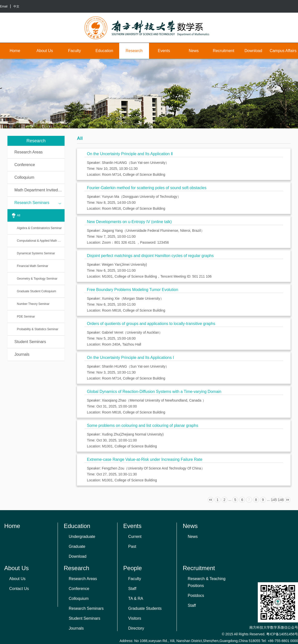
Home (15, 51)
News (194, 51)
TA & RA (136, 599)
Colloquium (24, 177)
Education (104, 51)
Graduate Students (145, 608)
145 (274, 500)
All (19, 215)
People (132, 568)
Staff (132, 589)
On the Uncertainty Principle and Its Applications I (130, 358)
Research (134, 51)
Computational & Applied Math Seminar (41, 241)
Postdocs (196, 596)
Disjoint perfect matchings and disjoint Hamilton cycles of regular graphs (150, 256)
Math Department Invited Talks (39, 190)
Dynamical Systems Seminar (36, 253)
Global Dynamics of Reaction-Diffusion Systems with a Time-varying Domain (154, 392)
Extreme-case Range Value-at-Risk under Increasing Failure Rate (145, 459)
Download (253, 51)
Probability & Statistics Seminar (38, 329)
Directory (136, 628)
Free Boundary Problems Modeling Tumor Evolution (132, 290)
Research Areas (29, 152)
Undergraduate (82, 537)
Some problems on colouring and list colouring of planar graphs (143, 425)
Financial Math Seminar (33, 266)
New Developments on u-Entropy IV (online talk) (129, 222)
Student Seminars (30, 342)
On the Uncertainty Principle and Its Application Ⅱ (130, 154)
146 (281, 500)
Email (4, 6)
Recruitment (223, 51)
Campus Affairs (283, 51)
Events (164, 51)
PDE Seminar (26, 317)
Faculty (74, 51)
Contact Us (19, 589)
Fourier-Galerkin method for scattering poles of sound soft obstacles (147, 188)
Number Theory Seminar (33, 304)
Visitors (135, 618)
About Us (45, 51)
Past (132, 546)
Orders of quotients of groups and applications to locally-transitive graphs (151, 324)
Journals (22, 354)
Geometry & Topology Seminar (37, 279)
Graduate (77, 546)
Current (135, 537)
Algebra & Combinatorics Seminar (39, 228)
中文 (16, 6)
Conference (25, 165)
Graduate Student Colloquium (37, 291)
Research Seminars (38, 203)
